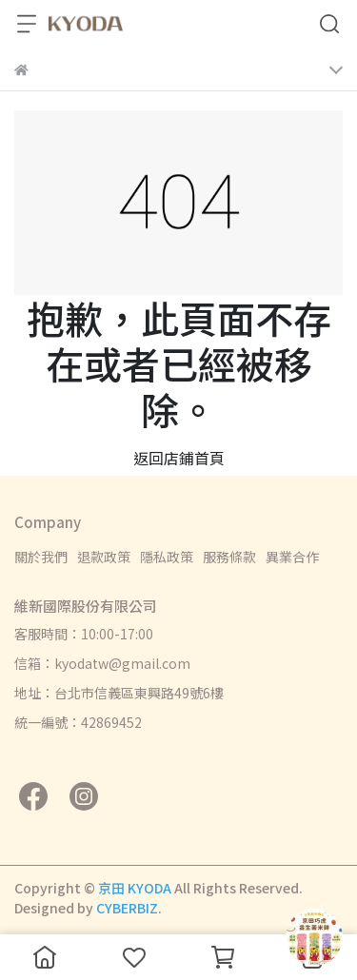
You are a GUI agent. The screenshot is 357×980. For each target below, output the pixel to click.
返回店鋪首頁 (179, 458)
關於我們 (41, 557)
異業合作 (292, 557)
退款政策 (104, 557)
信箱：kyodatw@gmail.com (102, 663)
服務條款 (229, 557)
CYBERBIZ (127, 908)
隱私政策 (167, 557)
